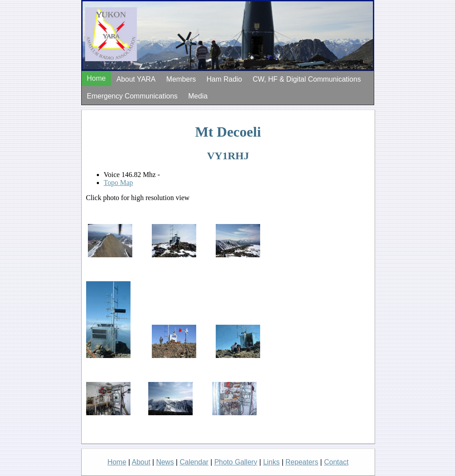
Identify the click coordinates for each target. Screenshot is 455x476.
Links (271, 462)
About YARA (136, 79)
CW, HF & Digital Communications (307, 79)
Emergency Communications (133, 96)
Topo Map (119, 183)
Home (97, 78)
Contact (336, 462)
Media (198, 96)
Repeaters (302, 462)
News (165, 462)
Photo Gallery (236, 462)
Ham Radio (224, 79)
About (141, 462)
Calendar (194, 462)
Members (181, 79)
